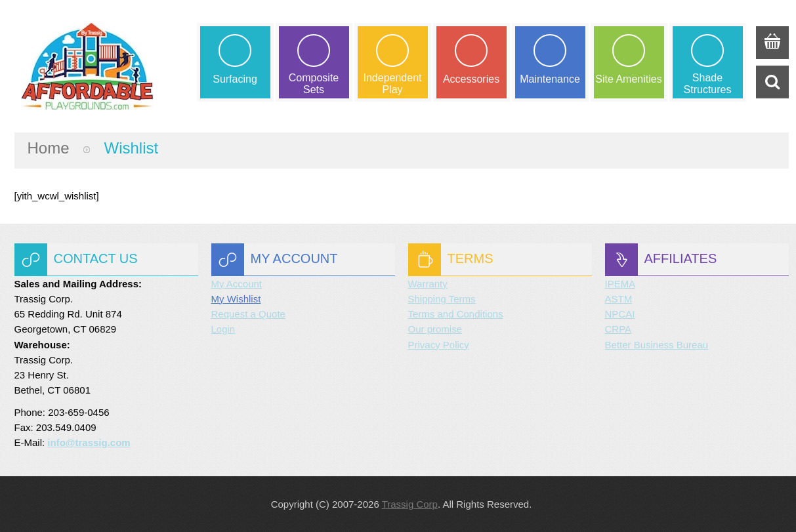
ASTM (619, 299)
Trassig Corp (410, 504)
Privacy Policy (439, 345)
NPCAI (620, 314)
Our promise (435, 329)
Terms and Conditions (456, 314)
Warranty (428, 284)
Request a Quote (248, 314)
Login (223, 329)
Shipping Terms (442, 299)
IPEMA (620, 284)
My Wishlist (236, 299)
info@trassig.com (89, 442)
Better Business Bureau (657, 345)
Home (49, 148)
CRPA (618, 329)
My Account (237, 284)
